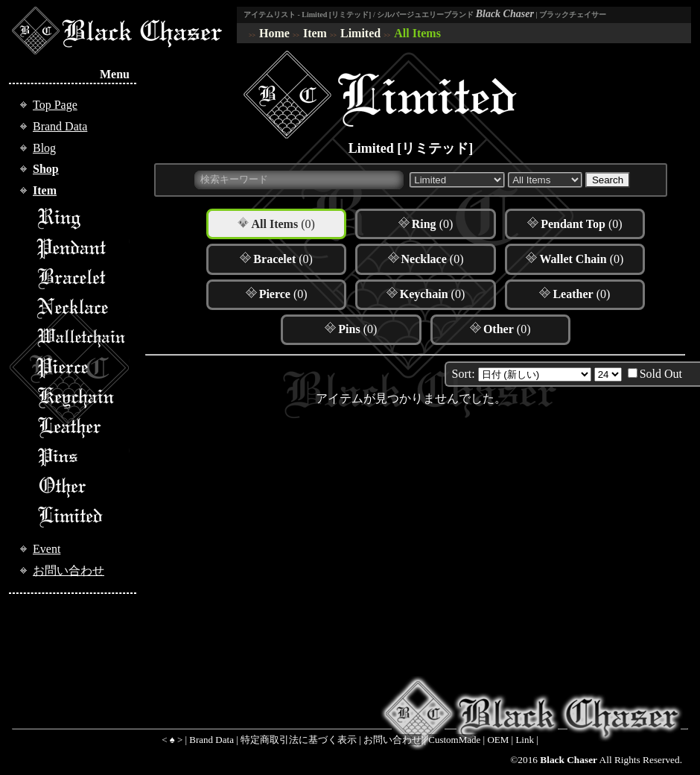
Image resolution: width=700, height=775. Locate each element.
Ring (83, 218)
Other (83, 487)
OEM (498, 740)
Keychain (83, 397)
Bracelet (83, 278)
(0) (283, 224)
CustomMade (454, 740)
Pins (83, 457)
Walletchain (83, 338)
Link (525, 740)
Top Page (55, 105)
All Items (417, 33)
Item (315, 33)
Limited (360, 33)
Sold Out (661, 374)
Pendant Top (83, 248)
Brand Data (60, 126)
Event (47, 549)
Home (274, 33)
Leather (83, 427)
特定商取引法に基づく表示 (299, 740)
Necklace (83, 308)
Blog (44, 148)
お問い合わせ (69, 570)
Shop (46, 169)
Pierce (83, 367)
